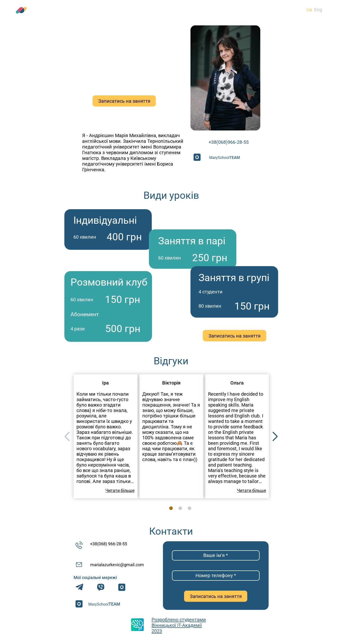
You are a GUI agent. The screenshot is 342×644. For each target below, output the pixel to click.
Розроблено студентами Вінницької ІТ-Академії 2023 (179, 625)
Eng (318, 10)
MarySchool (225, 158)
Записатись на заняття (124, 101)
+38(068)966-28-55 (229, 142)
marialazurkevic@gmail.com (117, 565)
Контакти (269, 10)
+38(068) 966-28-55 (109, 544)
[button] (275, 437)
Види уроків (91, 10)
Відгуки (181, 10)
